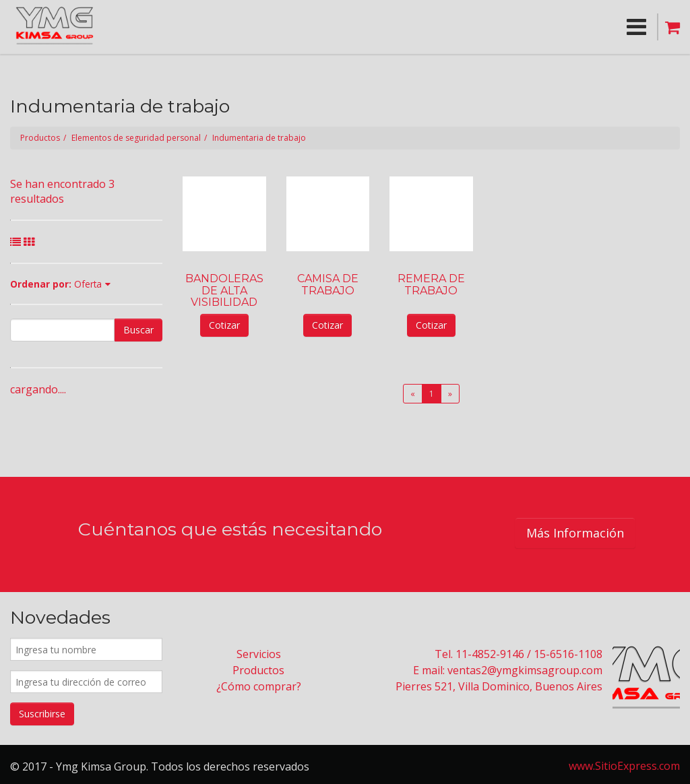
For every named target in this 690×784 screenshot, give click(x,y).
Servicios (259, 654)
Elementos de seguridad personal (136, 138)
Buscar (138, 330)
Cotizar (224, 325)
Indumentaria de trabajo (259, 138)
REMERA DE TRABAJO (431, 284)
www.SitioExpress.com (624, 766)
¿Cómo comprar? (259, 686)
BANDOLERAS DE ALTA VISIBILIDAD (224, 290)
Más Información (575, 533)
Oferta (88, 284)
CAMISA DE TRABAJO (328, 284)
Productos (40, 138)
